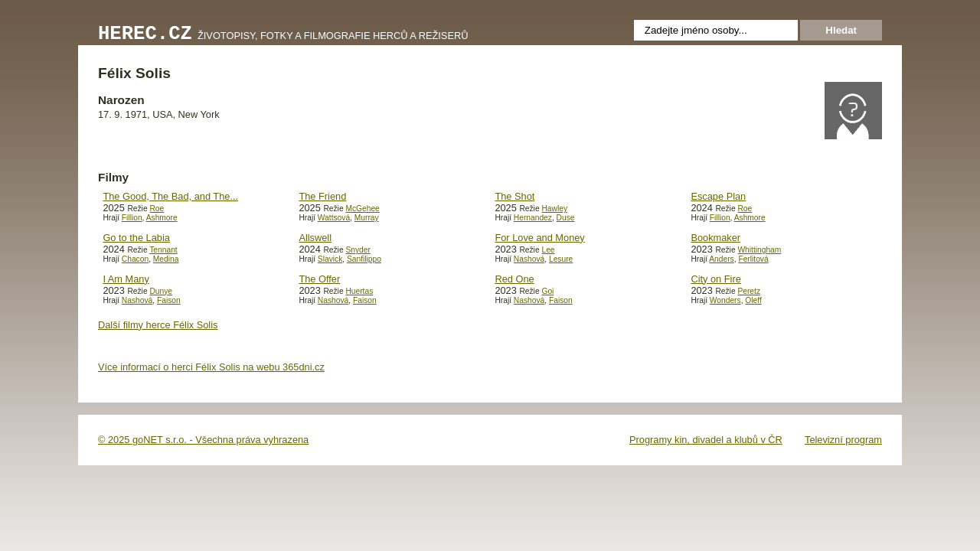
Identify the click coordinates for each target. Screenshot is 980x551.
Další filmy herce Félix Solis (158, 325)
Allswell (315, 238)
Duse (566, 218)
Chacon (135, 259)
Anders (721, 259)
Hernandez (533, 218)
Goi (547, 291)
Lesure (561, 259)
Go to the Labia (136, 238)
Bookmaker (715, 238)
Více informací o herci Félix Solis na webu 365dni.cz (211, 367)
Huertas (359, 291)
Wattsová (334, 218)
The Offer (319, 279)
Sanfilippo (364, 259)
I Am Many (126, 279)
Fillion (132, 218)
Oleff (753, 300)
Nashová (529, 259)
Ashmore (162, 218)
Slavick (330, 259)
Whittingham (759, 250)
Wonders (725, 300)
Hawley (554, 209)
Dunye (161, 291)
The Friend (322, 196)
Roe (157, 209)
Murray (367, 218)
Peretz (749, 291)
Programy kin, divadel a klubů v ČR (706, 440)
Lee (548, 250)
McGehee (362, 209)
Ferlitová (753, 259)
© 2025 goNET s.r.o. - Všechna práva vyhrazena (203, 440)
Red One (514, 279)
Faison (169, 300)
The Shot (514, 196)
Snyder (358, 250)
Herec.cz (145, 34)
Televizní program (843, 440)
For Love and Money (539, 238)
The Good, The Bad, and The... (170, 196)
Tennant (163, 250)
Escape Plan (718, 196)
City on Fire (715, 279)
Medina (166, 259)
